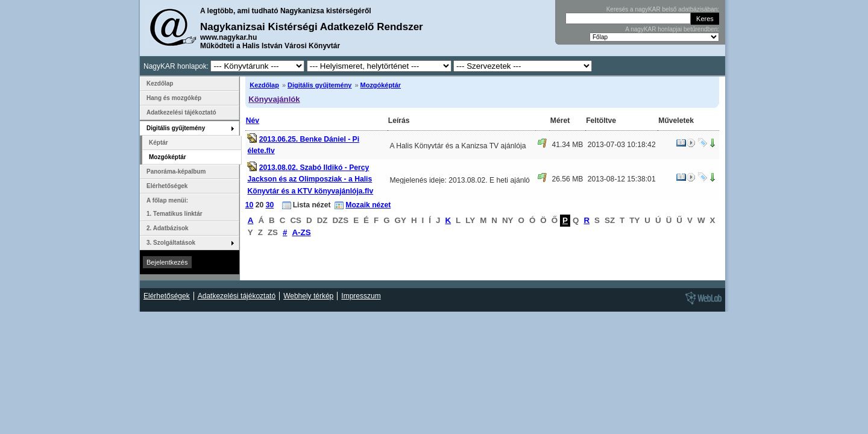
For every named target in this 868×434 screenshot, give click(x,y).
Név (253, 121)
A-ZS (301, 232)
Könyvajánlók (274, 99)
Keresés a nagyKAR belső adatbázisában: (663, 9)
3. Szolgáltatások (171, 243)
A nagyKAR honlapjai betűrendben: (672, 29)
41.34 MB (567, 145)
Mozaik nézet (368, 205)
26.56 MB (567, 179)
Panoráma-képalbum (176, 171)
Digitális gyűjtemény (319, 85)
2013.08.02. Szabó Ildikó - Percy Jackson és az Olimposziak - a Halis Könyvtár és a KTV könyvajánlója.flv (310, 179)
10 (250, 205)
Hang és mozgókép (174, 98)
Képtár (159, 143)
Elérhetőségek (167, 186)
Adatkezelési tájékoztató (181, 112)
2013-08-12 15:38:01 (622, 179)
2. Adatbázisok (168, 228)
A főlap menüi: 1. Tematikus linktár (175, 207)
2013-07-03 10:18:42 (622, 145)
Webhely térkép (308, 296)
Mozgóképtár (381, 85)
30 (270, 205)
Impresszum (361, 296)
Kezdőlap (264, 85)
